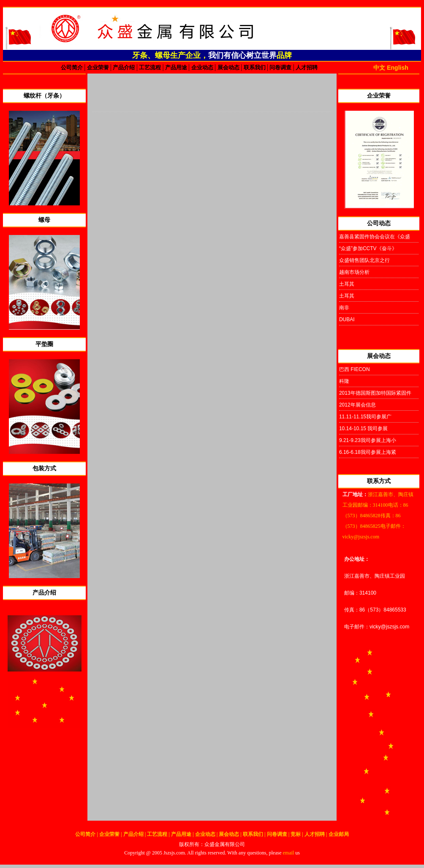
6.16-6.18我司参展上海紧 (368, 452)
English (398, 68)
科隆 (344, 381)
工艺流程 (150, 67)
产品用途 (176, 67)
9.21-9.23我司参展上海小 (368, 440)
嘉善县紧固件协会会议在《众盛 (375, 237)
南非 (344, 308)
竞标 (296, 834)
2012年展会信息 (357, 405)
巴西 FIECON (355, 369)
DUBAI (347, 319)
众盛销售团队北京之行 (364, 260)
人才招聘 (306, 67)
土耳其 (347, 284)
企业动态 (202, 67)
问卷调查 (281, 67)
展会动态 (229, 67)
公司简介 (72, 67)
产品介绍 (124, 67)
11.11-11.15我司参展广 (365, 417)
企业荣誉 (98, 67)
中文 (379, 68)
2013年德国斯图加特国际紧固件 (375, 393)
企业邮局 (339, 834)
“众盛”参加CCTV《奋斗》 (368, 248)
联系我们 (254, 67)
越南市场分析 (354, 272)
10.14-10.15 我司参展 (363, 429)
